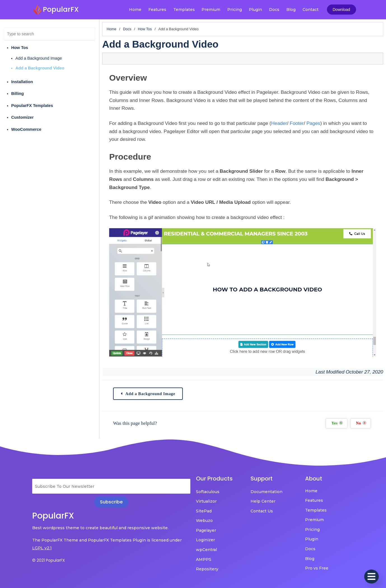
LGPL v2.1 (42, 548)
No (361, 423)
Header (279, 123)
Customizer (22, 117)
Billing (17, 94)
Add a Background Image (39, 58)
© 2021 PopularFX (49, 560)
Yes (337, 423)
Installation (22, 82)
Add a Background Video (40, 68)
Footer (297, 123)
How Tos (20, 48)
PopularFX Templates (32, 106)
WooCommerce (26, 129)
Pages (313, 123)
